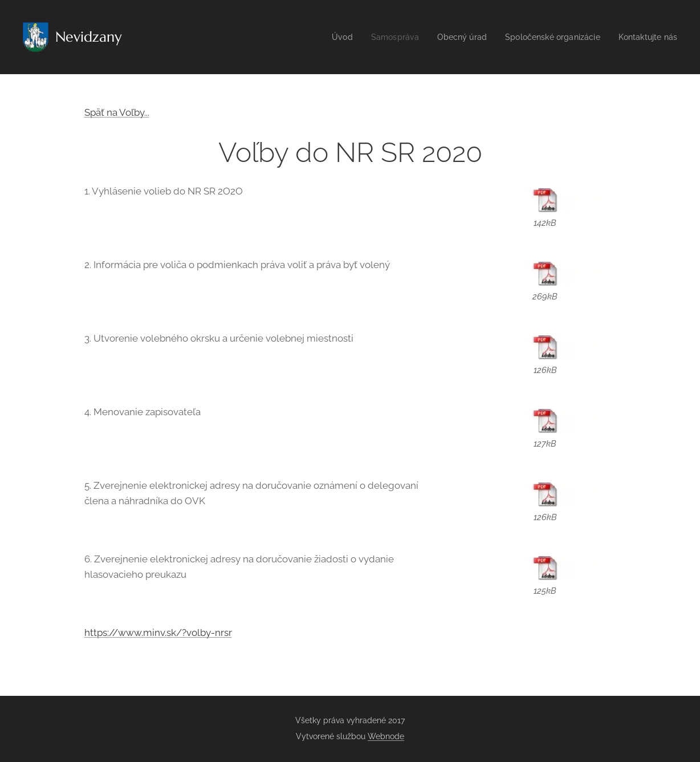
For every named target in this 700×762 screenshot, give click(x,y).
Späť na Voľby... (117, 112)
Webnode (386, 736)
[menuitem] (327, 37)
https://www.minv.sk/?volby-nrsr (158, 633)
